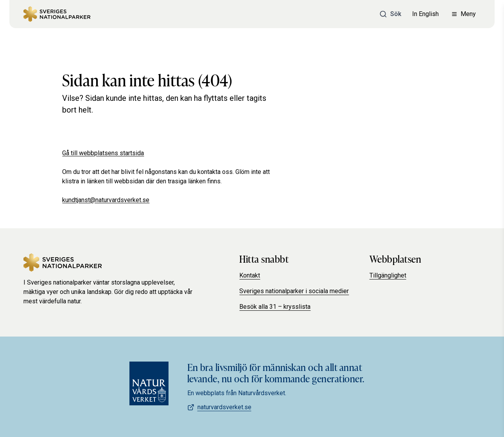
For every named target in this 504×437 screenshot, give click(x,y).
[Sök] (390, 14)
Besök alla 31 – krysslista (275, 307)
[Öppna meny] (464, 14)
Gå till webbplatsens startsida (103, 153)
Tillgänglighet (388, 275)
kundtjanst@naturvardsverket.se (106, 200)
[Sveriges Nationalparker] (57, 14)
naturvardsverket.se (219, 407)
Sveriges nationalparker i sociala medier (294, 291)
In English (425, 14)
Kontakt (250, 275)
